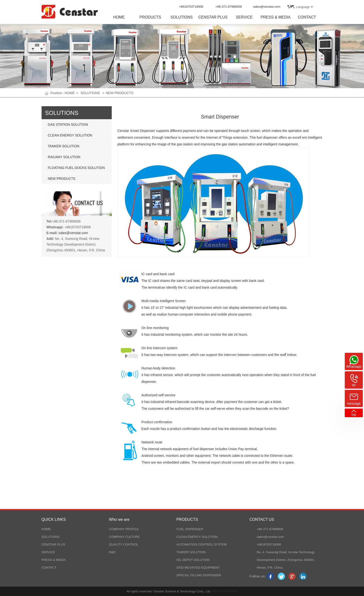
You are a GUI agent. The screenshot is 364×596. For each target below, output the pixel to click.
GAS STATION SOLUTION (68, 124)
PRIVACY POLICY (224, 591)
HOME (119, 17)
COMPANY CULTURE (124, 537)
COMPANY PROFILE (124, 529)
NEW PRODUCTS (120, 93)
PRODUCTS (150, 17)
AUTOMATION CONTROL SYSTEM (201, 544)
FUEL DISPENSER (190, 529)
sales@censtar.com (267, 7)
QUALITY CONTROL (124, 544)
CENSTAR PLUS (213, 17)
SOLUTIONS (182, 17)
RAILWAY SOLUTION (64, 157)
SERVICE (244, 17)
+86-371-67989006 (229, 7)
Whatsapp (354, 366)
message (354, 404)
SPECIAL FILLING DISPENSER (199, 575)
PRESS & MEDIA (276, 17)
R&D (112, 552)
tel (354, 385)
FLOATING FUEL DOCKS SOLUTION (76, 168)
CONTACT (307, 17)
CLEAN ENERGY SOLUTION (70, 135)
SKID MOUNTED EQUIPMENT (198, 568)
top (354, 415)
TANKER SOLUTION (64, 146)
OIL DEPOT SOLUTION (193, 560)
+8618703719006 (191, 7)
